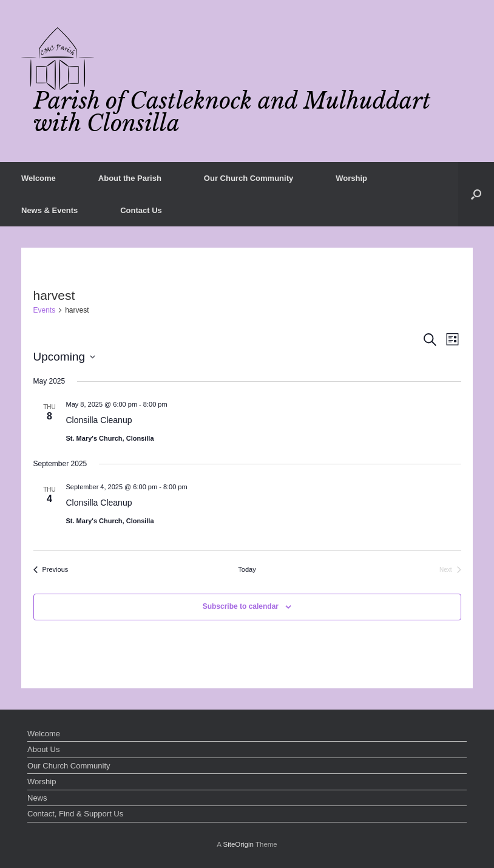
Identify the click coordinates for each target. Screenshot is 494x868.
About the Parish (130, 178)
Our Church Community (249, 178)
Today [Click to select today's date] (247, 569)
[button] (476, 194)
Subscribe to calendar (241, 606)
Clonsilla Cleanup (99, 420)
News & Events (49, 210)
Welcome (39, 178)
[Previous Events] (51, 570)
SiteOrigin (238, 844)
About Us (43, 749)
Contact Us (141, 210)
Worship (351, 178)
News (37, 798)
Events (45, 310)
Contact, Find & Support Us (75, 814)
